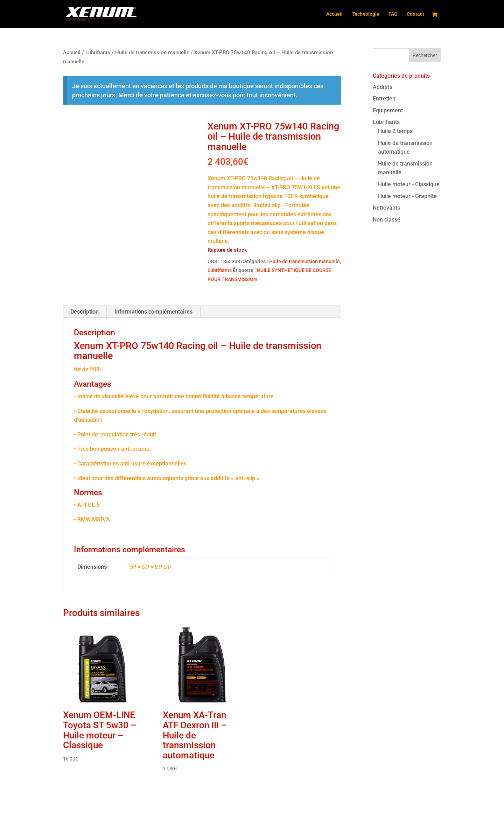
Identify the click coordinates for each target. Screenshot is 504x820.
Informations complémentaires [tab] (153, 328)
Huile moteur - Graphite (407, 196)
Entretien (384, 99)
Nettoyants (386, 208)
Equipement (388, 110)
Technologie (366, 14)
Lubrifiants (98, 52)
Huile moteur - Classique (409, 184)
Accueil (334, 14)
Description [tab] (85, 328)
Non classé (387, 220)
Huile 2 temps (395, 131)
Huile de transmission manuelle (152, 52)
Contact (415, 14)
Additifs (383, 87)
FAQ (393, 14)
